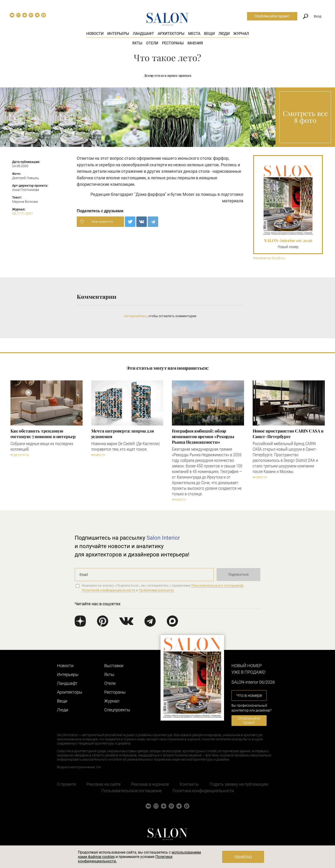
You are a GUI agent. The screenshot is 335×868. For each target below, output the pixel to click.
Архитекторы (171, 34)
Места (194, 34)
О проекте (66, 784)
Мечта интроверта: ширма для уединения (123, 434)
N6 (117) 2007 (22, 213)
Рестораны (173, 43)
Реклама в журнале (150, 784)
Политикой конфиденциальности (109, 590)
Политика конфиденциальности (203, 791)
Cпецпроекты (117, 710)
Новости (95, 34)
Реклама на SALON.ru (269, 258)
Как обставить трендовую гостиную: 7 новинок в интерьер (43, 434)
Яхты (137, 43)
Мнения (195, 43)
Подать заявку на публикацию (239, 784)
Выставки (114, 666)
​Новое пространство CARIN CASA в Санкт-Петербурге (288, 434)
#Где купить (20, 455)
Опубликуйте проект (272, 16)
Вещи (209, 34)
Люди (224, 34)
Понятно (243, 857)
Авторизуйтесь (135, 316)
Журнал (241, 34)
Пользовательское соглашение (132, 791)
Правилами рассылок (157, 590)
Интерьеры (118, 34)
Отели (152, 43)
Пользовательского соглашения (217, 585)
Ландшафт (143, 34)
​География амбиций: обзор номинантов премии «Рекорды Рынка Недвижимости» (203, 436)
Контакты (189, 784)
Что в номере (249, 695)
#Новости (98, 455)
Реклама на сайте (104, 784)
